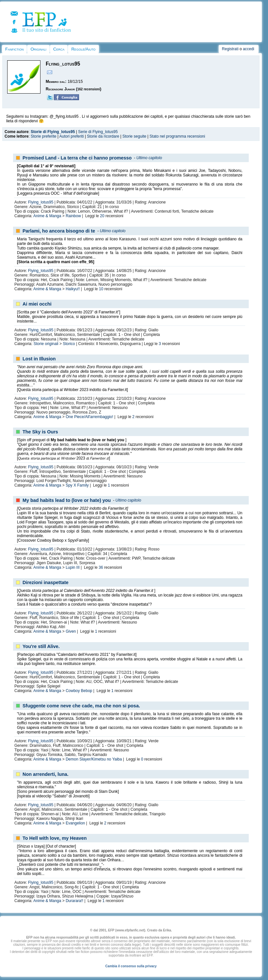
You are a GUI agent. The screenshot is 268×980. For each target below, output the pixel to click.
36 (101, 567)
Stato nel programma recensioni (177, 136)
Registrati (230, 49)
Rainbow (73, 216)
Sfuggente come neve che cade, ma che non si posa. (81, 706)
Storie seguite (134, 136)
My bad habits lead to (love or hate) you (67, 500)
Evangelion (75, 823)
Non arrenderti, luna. (46, 774)
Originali (38, 49)
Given (71, 631)
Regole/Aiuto (83, 49)
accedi (249, 49)
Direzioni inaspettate (46, 582)
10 (101, 289)
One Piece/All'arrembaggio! (89, 417)
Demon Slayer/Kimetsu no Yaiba (94, 759)
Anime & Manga (47, 216)
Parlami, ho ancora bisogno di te (59, 231)
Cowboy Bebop (79, 691)
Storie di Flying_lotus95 (53, 132)
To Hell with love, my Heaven (55, 838)
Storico (69, 344)
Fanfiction (14, 49)
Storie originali (46, 344)
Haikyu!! (73, 289)
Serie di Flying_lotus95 (98, 132)
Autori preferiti (72, 136)
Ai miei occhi (37, 304)
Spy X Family (77, 485)
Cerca (59, 49)
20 (102, 216)
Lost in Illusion (39, 359)
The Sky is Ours (40, 432)
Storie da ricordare (103, 136)
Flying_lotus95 (41, 202)
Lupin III (73, 567)
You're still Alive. (41, 646)
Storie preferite (44, 136)
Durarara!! (74, 901)
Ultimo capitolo (149, 158)
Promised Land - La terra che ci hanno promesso (77, 158)
